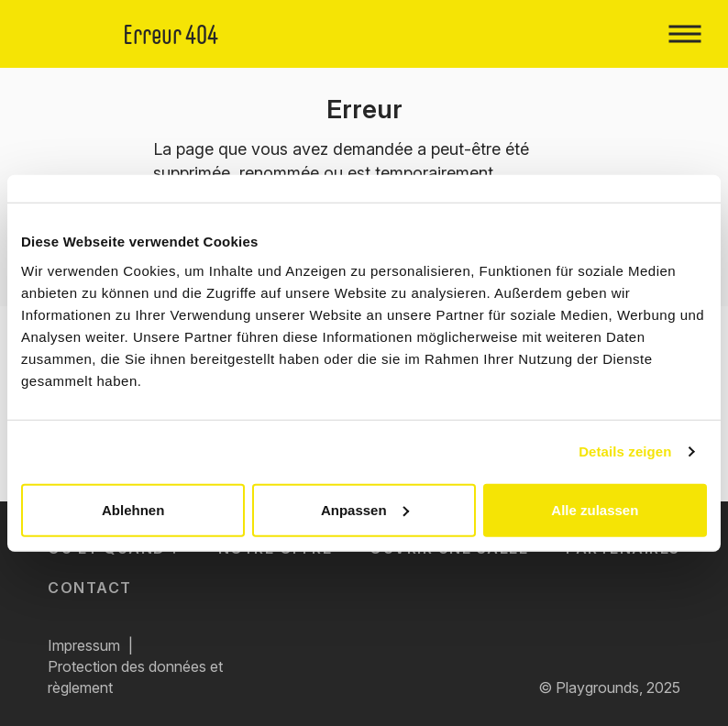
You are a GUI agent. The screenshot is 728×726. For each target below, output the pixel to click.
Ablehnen (133, 509)
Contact (90, 588)
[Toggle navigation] (684, 34)
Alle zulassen (595, 509)
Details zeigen (625, 451)
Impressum (84, 645)
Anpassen (365, 509)
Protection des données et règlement (135, 677)
